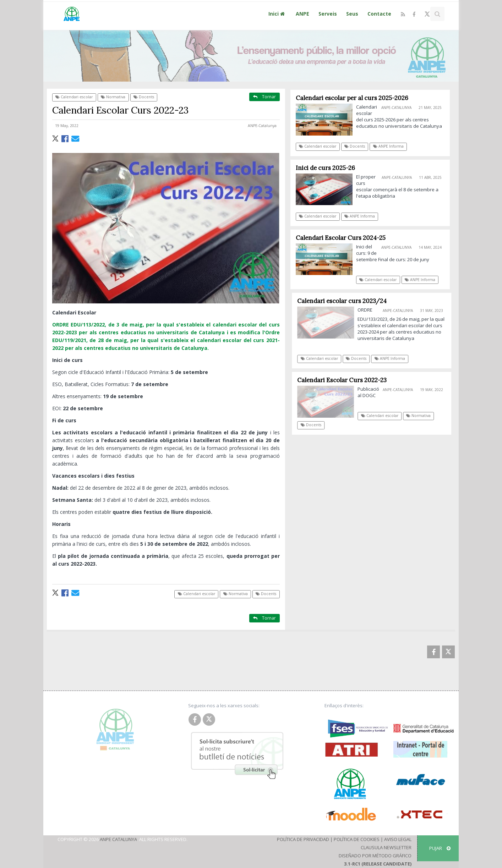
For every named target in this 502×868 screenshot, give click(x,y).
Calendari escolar (74, 97)
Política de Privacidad (303, 839)
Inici (277, 14)
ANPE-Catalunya (262, 126)
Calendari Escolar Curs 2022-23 (345, 380)
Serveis (328, 14)
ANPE (302, 14)
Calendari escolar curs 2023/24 (345, 301)
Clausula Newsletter (386, 847)
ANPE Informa (388, 146)
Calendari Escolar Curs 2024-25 (341, 238)
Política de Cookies (357, 839)
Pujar (440, 848)
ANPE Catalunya (118, 839)
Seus (352, 14)
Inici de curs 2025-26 (325, 168)
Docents (144, 97)
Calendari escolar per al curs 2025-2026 (352, 98)
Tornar (264, 97)
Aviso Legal (398, 839)
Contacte (379, 14)
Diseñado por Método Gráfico (375, 856)
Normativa (113, 97)
